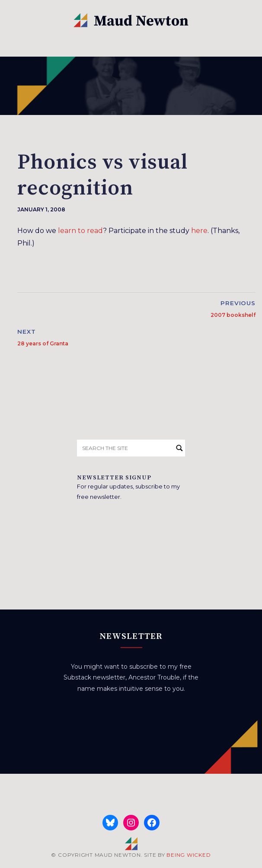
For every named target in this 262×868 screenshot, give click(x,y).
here (199, 231)
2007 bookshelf (233, 315)
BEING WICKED (189, 855)
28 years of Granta (43, 343)
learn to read (80, 231)
